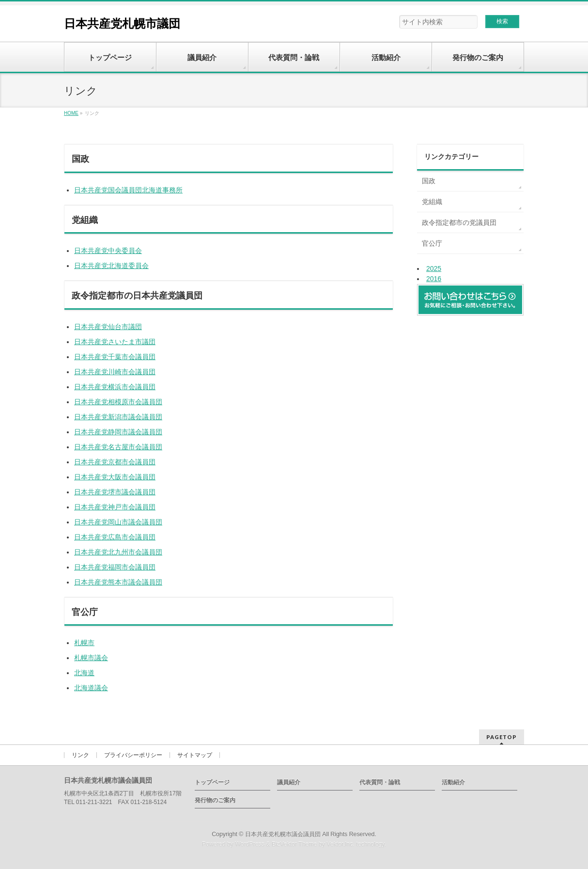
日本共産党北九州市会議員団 (118, 552)
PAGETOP (502, 737)
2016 (434, 279)
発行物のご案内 (215, 800)
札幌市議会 (91, 658)
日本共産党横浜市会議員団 (115, 387)
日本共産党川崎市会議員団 (115, 372)
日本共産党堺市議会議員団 (115, 492)
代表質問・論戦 (380, 782)
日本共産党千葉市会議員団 (115, 357)
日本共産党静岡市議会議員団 (118, 432)
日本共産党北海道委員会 (111, 266)
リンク (80, 755)
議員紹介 (289, 782)
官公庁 (432, 243)
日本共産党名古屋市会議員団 (118, 447)
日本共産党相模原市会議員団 (118, 402)
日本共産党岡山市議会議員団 (118, 522)
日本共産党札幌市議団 (122, 24)
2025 (434, 269)
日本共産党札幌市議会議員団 (283, 834)
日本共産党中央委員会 (108, 251)
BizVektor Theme (294, 844)
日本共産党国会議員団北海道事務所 (128, 190)
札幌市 (84, 643)
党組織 (432, 202)
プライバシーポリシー (133, 755)
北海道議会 (91, 688)
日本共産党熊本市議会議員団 (118, 582)
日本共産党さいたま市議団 (115, 342)
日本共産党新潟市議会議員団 (118, 417)
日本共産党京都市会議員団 (115, 462)
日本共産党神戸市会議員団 (115, 507)
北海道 (84, 673)
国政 (429, 181)
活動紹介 (453, 782)
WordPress (250, 844)
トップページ (212, 782)
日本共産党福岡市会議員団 (115, 567)
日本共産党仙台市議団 (108, 327)
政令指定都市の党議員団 (459, 222)
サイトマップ (195, 755)
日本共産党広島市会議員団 (115, 537)
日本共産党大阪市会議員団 (115, 477)
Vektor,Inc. (340, 844)
